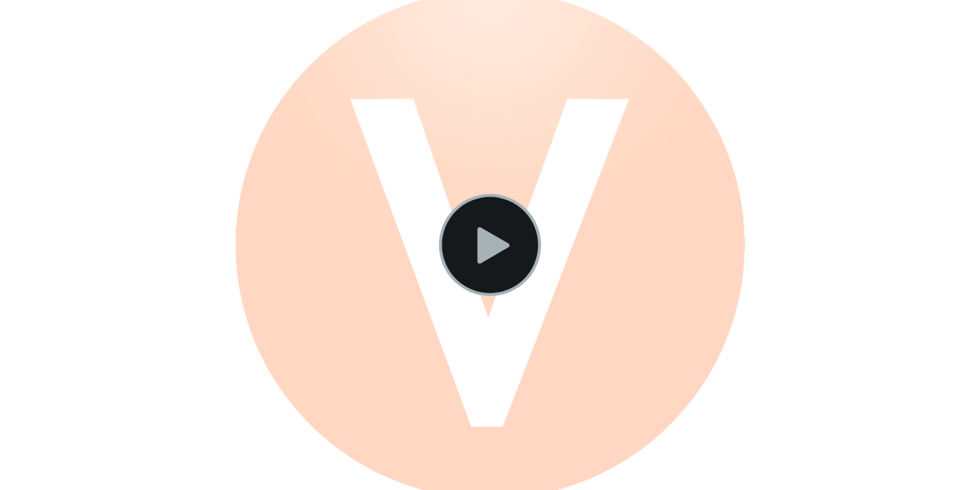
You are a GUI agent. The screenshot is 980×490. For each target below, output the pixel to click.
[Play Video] (490, 245)
